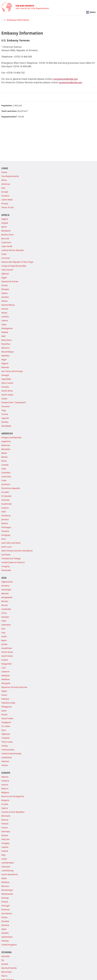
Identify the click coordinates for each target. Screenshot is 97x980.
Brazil (4, 461)
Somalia (5, 387)
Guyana (5, 508)
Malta (4, 878)
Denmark (6, 816)
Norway (5, 898)
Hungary (5, 843)
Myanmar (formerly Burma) (14, 687)
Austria (5, 785)
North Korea (7, 652)
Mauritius (6, 344)
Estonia (5, 820)
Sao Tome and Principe (12, 371)
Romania (6, 910)
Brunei (5, 605)
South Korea (7, 656)
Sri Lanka (6, 726)
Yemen (5, 765)
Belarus (5, 789)
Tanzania (5, 406)
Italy (3, 855)
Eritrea (5, 285)
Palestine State (8, 703)
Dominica (6, 484)
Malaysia (5, 675)
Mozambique (8, 352)
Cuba (4, 480)
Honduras (6, 516)
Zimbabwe (6, 426)
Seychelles (6, 379)
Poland (5, 902)
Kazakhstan (7, 648)
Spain (4, 929)
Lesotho (5, 317)
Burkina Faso (7, 235)
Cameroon (6, 242)
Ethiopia (5, 289)
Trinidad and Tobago (11, 558)
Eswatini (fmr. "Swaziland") (14, 402)
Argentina (6, 441)
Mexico (5, 523)
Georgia (5, 617)
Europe (5, 192)
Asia (3, 188)
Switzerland (7, 937)
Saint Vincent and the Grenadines (17, 551)
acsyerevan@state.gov (71, 82)
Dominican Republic (11, 488)
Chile (4, 469)
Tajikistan (6, 734)
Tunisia (5, 414)
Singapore (6, 722)
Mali (3, 336)
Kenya (4, 313)
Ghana (4, 301)
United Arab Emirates (11, 754)
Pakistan (5, 699)
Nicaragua (6, 527)
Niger (4, 360)
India (4, 621)
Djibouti (5, 274)
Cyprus (5, 808)
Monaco (5, 886)
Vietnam (5, 761)
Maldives (6, 679)
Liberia (5, 320)
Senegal (5, 375)
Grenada (5, 500)
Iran (3, 629)
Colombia (6, 473)
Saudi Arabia (7, 718)
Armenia (5, 586)
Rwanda (5, 367)
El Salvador (7, 496)
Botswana (6, 231)
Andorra (5, 781)
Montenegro (7, 890)
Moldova (5, 882)
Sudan (4, 399)
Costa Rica (6, 476)
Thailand (5, 738)
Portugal (5, 906)
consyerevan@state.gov (65, 79)
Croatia (5, 804)
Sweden (5, 933)
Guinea (5, 309)
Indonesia (6, 625)
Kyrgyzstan (7, 664)
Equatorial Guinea (10, 281)
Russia (4, 714)
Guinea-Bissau (8, 305)
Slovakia (5, 921)
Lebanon (5, 672)
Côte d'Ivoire (7, 270)
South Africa (7, 391)
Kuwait (5, 660)
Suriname (6, 555)
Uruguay (5, 566)
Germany (6, 831)
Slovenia (5, 925)
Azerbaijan (6, 590)
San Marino (7, 913)
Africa (4, 180)
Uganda (5, 418)
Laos (4, 668)
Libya (4, 324)
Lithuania (6, 867)
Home (4, 172)
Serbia (4, 917)
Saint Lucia (6, 547)
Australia (5, 956)
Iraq (3, 632)
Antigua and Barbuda (11, 437)
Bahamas (6, 445)
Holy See (5, 839)
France (5, 828)
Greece (5, 835)
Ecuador (5, 492)
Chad (4, 254)
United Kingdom (9, 945)
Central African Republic (13, 250)
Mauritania (7, 340)
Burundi (5, 238)
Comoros (6, 258)
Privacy (5, 203)
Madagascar (7, 328)
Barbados (6, 449)
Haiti (4, 512)
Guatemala (7, 504)
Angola (5, 223)
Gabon (5, 293)
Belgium (5, 792)
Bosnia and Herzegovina (13, 796)
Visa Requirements (10, 176)
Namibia (5, 356)
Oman (4, 695)
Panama (5, 531)
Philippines (7, 707)
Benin (4, 227)
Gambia (5, 297)
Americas (6, 184)
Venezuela (6, 570)
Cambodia (6, 609)
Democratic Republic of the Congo (17, 262)
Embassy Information (18, 20)
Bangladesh (7, 597)
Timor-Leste (7, 742)
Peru (4, 539)
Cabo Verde (7, 246)
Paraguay (6, 535)
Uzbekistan (7, 757)
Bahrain (5, 593)
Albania (5, 777)
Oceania (5, 196)
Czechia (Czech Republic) (13, 812)
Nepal (4, 691)
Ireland (5, 851)
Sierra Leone (7, 383)
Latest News (7, 200)
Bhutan (5, 601)
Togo (4, 410)
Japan (4, 640)
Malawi (5, 332)
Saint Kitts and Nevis (11, 543)
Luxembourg (7, 870)
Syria (4, 730)
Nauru (4, 976)
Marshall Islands (9, 968)
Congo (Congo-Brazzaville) (14, 266)
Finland (5, 824)
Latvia (4, 859)
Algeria (5, 219)
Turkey (5, 746)
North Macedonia (10, 874)
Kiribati (5, 964)
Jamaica (5, 519)
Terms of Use (8, 207)
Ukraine (5, 941)
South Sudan (7, 395)
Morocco (5, 348)
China (4, 613)
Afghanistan (7, 582)
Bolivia (5, 457)
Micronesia (7, 972)
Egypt (4, 278)
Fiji (3, 960)
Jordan (4, 644)
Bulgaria (5, 800)
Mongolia (6, 683)
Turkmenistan (8, 750)
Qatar (4, 711)
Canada (5, 465)
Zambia (5, 422)
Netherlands (7, 894)
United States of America (13, 562)
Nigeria (5, 363)
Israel (4, 636)
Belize (4, 453)
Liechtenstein (8, 863)
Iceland (5, 847)
